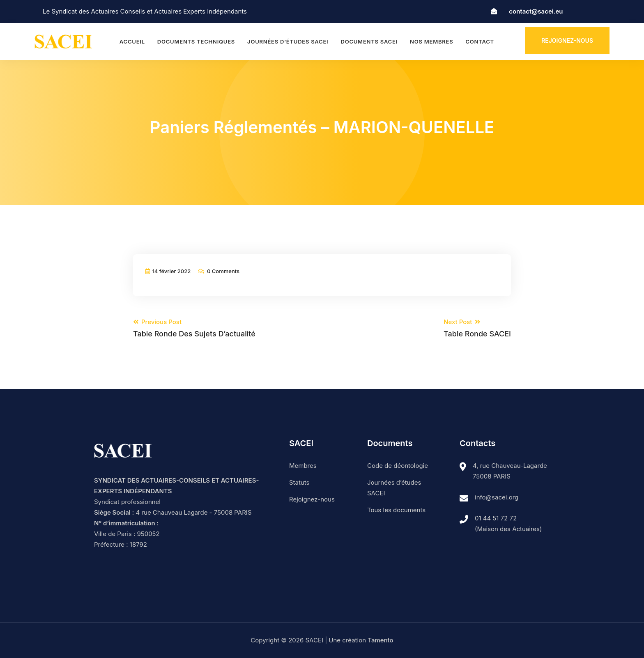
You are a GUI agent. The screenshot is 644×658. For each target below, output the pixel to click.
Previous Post (194, 328)
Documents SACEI (369, 41)
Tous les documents (396, 510)
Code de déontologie (398, 466)
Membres (303, 466)
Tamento (380, 640)
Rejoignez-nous (567, 40)
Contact (480, 41)
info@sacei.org (497, 497)
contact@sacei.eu (536, 11)
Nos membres (431, 41)
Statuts (299, 482)
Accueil (132, 41)
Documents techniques (196, 41)
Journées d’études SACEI (288, 41)
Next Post (477, 328)
